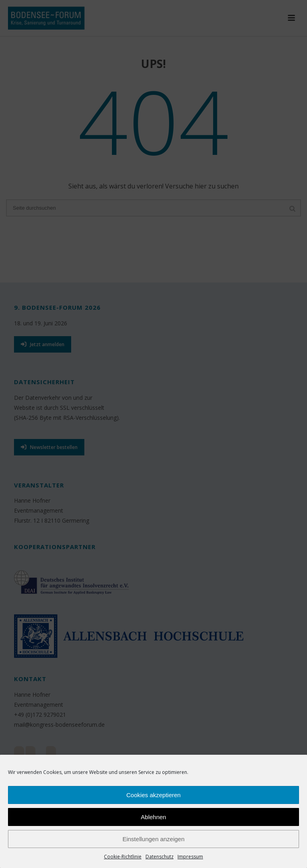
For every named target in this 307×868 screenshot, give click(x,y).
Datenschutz (159, 857)
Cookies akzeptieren (153, 795)
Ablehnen (153, 817)
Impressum (190, 857)
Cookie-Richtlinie (123, 857)
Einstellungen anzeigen (153, 839)
